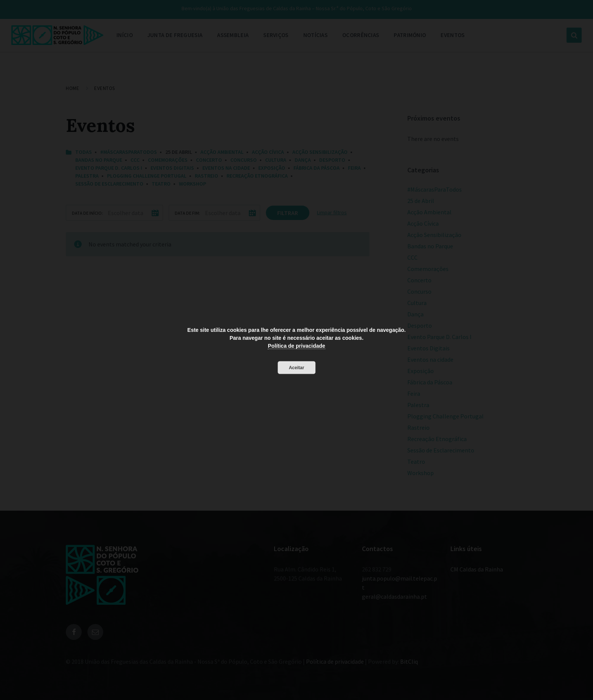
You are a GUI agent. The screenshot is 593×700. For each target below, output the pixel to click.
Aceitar (297, 368)
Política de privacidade (296, 346)
